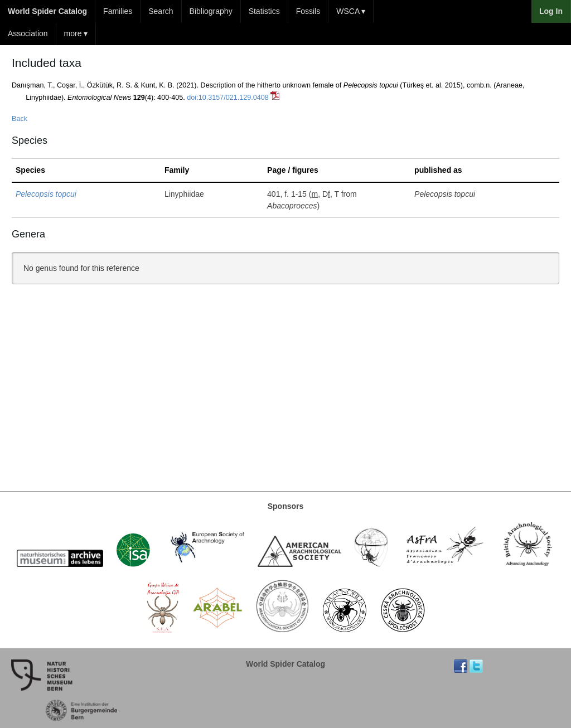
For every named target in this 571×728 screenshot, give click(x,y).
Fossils (308, 11)
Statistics (264, 11)
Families (118, 11)
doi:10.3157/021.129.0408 (228, 98)
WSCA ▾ (351, 11)
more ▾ (76, 33)
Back (20, 119)
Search (161, 11)
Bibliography (211, 11)
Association (28, 33)
